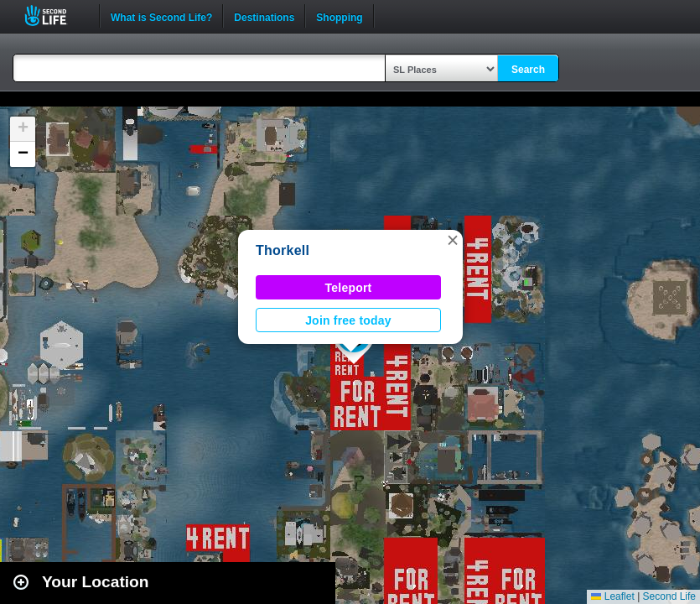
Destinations (264, 16)
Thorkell (283, 250)
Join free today (348, 320)
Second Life (55, 16)
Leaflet (612, 596)
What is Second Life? (161, 16)
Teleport (349, 288)
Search (528, 70)
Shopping (339, 16)
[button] (453, 240)
